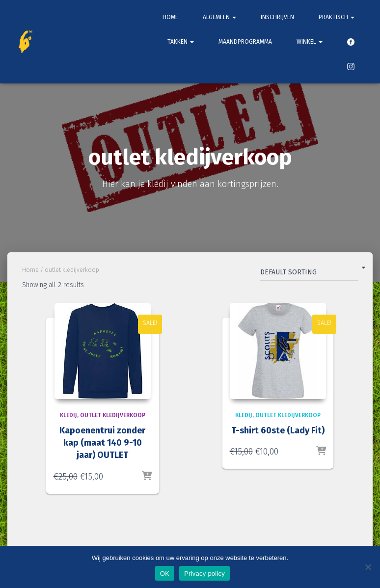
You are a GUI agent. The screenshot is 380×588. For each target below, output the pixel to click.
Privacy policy (204, 574)
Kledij (68, 415)
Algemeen (219, 17)
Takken (181, 42)
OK (165, 574)
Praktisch (337, 17)
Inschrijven (277, 17)
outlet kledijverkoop (113, 415)
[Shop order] (309, 274)
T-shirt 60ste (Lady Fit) (278, 430)
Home (170, 17)
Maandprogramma (245, 42)
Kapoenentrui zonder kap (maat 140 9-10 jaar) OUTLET (102, 443)
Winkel (310, 42)
